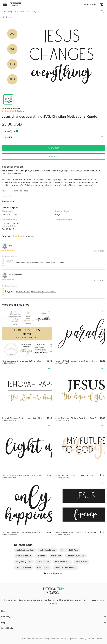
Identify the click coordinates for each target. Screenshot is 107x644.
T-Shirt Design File (24, 567)
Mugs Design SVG (24, 562)
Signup (95, 4)
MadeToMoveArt (12, 108)
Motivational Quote (47, 550)
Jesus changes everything (65, 567)
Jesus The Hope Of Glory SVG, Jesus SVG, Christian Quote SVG (77, 418)
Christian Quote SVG (25, 550)
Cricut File (41, 556)
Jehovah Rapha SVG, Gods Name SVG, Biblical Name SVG (24, 418)
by (9, 363)
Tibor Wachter (15, 275)
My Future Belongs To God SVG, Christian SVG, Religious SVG (77, 475)
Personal (8, 137)
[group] (53, 57)
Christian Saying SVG (76, 556)
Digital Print (56, 556)
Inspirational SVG (62, 562)
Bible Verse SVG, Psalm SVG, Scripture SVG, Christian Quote (40, 263)
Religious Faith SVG (70, 550)
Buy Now (54, 157)
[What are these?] (17, 131)
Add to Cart (53, 148)
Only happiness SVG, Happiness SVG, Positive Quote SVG (24, 532)
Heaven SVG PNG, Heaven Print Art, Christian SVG (36, 292)
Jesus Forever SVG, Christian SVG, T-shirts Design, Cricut (77, 532)
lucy (11, 246)
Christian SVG (43, 567)
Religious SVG (43, 562)
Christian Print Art (24, 556)
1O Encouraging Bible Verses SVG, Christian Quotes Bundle (24, 361)
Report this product (53, 573)
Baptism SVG (81, 562)
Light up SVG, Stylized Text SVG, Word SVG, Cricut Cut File (24, 475)
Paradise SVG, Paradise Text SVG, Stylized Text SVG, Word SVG (77, 361)
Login (87, 4)
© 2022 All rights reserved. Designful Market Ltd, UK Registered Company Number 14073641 (61, 639)
